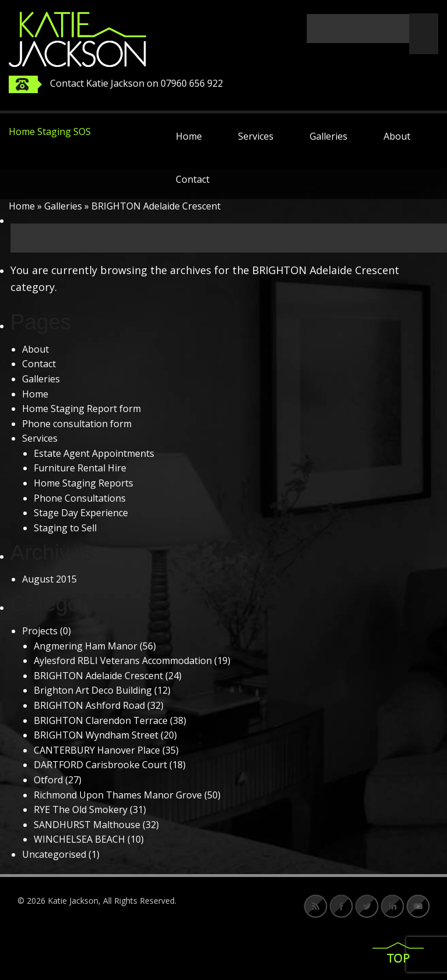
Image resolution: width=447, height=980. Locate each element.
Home (189, 136)
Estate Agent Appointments (94, 453)
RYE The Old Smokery (81, 809)
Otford (48, 780)
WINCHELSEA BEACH (79, 839)
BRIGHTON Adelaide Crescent (98, 676)
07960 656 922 (192, 83)
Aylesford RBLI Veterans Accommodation (123, 661)
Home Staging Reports (84, 483)
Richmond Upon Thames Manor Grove (118, 795)
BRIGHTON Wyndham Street (96, 735)
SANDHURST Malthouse (87, 825)
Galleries (329, 136)
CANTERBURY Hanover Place (97, 750)
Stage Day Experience (81, 513)
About (397, 136)
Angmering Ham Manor (86, 646)
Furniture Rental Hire (80, 468)
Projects (40, 631)
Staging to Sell (65, 528)
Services (256, 136)
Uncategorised (54, 854)
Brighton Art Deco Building (93, 690)
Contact (193, 179)
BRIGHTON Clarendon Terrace (101, 720)
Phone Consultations (80, 498)
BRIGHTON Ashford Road (89, 705)
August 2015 (49, 579)
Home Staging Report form (81, 409)
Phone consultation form (77, 424)
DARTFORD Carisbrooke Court (100, 765)
